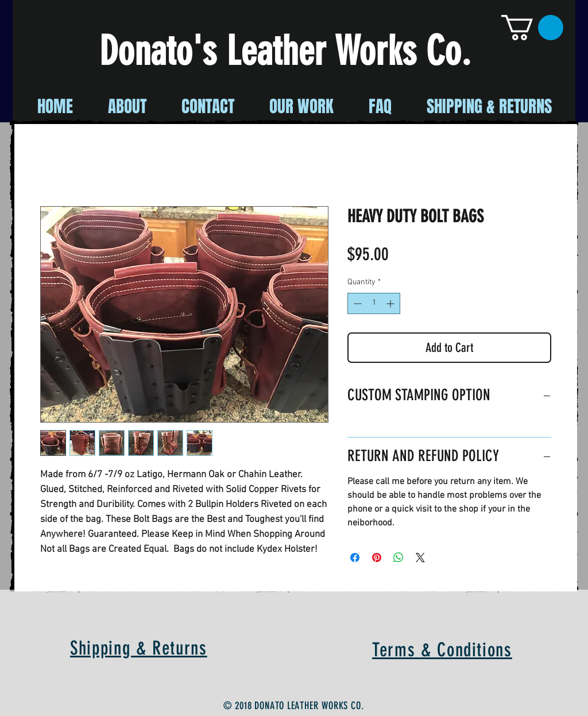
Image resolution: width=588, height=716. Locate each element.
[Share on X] (420, 558)
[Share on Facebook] (355, 558)
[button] (532, 28)
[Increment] (391, 303)
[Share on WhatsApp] (399, 558)
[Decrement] (356, 303)
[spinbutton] (374, 303)
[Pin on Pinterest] (377, 558)
